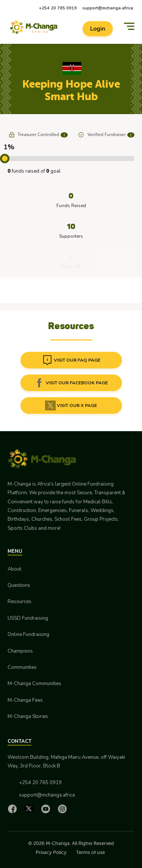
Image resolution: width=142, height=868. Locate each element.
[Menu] (129, 26)
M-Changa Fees (25, 700)
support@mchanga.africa (108, 8)
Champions (20, 651)
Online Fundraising (28, 634)
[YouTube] (47, 809)
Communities (22, 667)
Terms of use (91, 852)
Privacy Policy (51, 852)
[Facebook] (14, 809)
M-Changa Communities (34, 684)
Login (98, 29)
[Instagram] (64, 809)
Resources (20, 602)
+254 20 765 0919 (58, 8)
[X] (31, 808)
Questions (19, 585)
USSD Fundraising (28, 618)
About (14, 569)
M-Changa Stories (28, 716)
